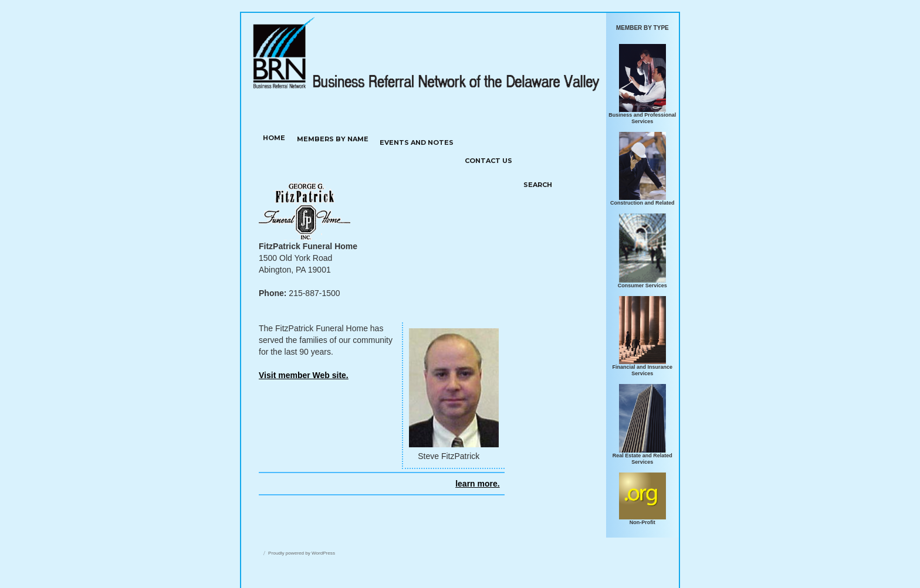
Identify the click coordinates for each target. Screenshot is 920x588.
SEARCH (538, 185)
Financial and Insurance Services (643, 370)
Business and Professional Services (642, 118)
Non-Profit (642, 522)
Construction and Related (642, 203)
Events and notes (417, 142)
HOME (274, 138)
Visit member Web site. (304, 375)
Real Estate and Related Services (642, 459)
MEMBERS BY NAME (333, 139)
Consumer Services (642, 285)
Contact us (488, 161)
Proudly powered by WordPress (302, 553)
